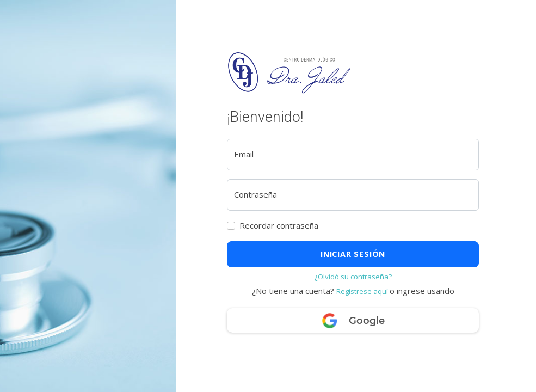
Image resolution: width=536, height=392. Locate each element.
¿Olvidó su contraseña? (353, 277)
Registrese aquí (363, 291)
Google (353, 321)
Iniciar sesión (353, 254)
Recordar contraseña (279, 225)
